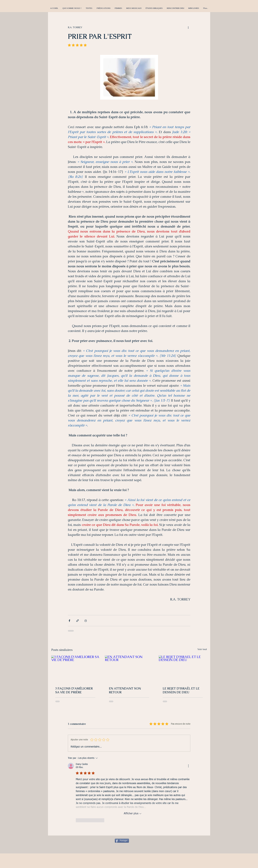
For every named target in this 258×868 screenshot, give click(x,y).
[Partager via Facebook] (69, 621)
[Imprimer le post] (86, 621)
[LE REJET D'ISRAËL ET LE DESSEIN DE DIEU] (183, 669)
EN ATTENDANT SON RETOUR (125, 690)
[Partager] (122, 841)
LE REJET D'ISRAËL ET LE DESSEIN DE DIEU (181, 690)
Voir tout (202, 649)
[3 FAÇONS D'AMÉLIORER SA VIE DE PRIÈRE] (75, 669)
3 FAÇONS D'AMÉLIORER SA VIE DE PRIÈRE (74, 690)
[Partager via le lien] (78, 621)
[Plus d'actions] (188, 27)
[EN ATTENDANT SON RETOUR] (129, 669)
